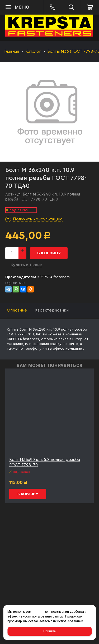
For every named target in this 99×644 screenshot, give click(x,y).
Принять (49, 631)
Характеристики (52, 310)
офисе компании (68, 349)
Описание (17, 310)
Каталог (33, 51)
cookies (38, 612)
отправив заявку (47, 344)
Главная (12, 51)
